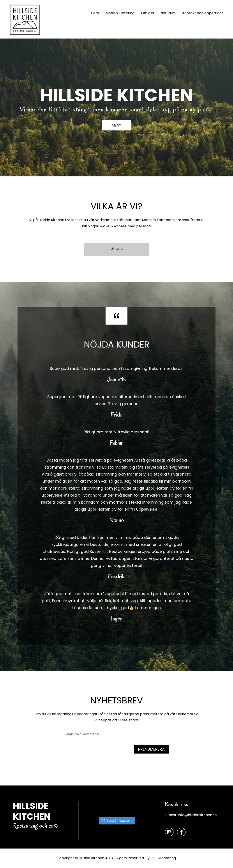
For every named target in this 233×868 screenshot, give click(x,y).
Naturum (168, 13)
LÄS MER (116, 249)
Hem (95, 13)
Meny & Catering (120, 13)
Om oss (147, 13)
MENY (117, 126)
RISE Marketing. (163, 858)
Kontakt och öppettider (203, 13)
